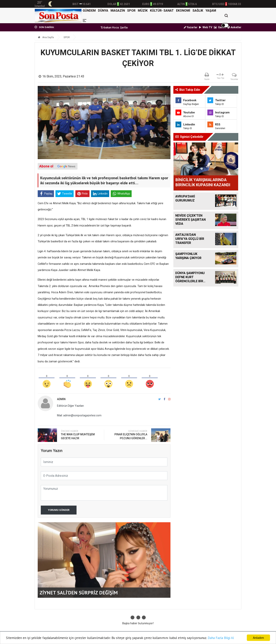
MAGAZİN (118, 11)
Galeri (220, 27)
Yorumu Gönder (59, 510)
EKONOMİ (183, 11)
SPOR (131, 11)
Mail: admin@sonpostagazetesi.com (79, 415)
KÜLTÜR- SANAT (162, 11)
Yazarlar (191, 27)
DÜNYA (103, 11)
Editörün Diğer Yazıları (70, 406)
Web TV (206, 27)
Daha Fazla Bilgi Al (221, 638)
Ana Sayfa (46, 37)
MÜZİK (143, 11)
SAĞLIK (198, 11)
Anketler (234, 27)
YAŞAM (211, 11)
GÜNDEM (89, 11)
